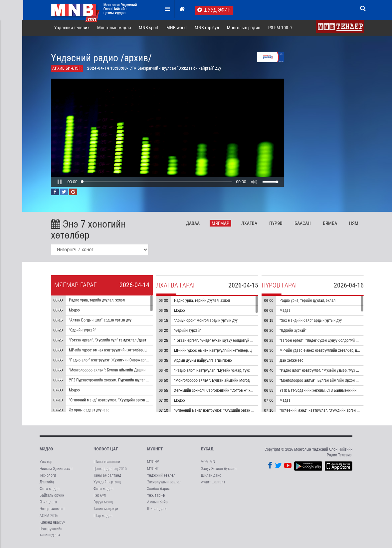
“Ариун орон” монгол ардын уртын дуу (206, 320)
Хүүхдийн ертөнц (107, 482)
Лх (250, 223)
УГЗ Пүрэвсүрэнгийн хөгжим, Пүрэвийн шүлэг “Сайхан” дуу (118, 380)
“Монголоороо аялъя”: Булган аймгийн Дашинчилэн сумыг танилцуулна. (130, 370)
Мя (221, 223)
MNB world (177, 28)
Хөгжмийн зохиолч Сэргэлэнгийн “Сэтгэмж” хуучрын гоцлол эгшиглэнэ (234, 390)
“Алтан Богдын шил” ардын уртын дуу (100, 320)
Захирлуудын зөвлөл (164, 482)
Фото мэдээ (50, 489)
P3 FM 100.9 (280, 28)
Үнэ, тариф (156, 496)
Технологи (48, 475)
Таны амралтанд (107, 475)
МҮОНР (153, 462)
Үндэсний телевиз (72, 28)
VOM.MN (208, 462)
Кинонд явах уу (52, 522)
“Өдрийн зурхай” (83, 330)
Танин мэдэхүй (106, 509)
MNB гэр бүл (207, 28)
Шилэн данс (157, 509)
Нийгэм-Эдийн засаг (56, 469)
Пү (276, 223)
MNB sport (149, 28)
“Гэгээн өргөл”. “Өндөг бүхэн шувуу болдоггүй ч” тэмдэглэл (224, 340)
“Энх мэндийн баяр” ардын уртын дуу (311, 320)
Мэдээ (75, 310)
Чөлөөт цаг (106, 449)
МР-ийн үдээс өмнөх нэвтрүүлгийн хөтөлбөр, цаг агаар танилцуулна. (126, 350)
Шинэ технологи (107, 462)
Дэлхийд (47, 482)
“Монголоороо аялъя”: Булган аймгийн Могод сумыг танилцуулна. (230, 380)
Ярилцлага (48, 502)
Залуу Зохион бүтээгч (219, 469)
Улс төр (46, 462)
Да (194, 223)
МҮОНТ (153, 469)
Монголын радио (244, 28)
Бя (330, 223)
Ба (303, 223)
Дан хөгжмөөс (292, 360)
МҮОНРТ (155, 449)
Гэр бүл (100, 496)
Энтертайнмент (52, 509)
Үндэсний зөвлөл (161, 475)
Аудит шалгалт (213, 482)
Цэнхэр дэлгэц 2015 (110, 469)
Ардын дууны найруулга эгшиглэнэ (204, 360)
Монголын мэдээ (114, 28)
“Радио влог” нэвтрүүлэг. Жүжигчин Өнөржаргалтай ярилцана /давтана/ (130, 360)
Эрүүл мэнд (103, 502)
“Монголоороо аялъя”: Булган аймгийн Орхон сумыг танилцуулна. (335, 380)
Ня (354, 223)
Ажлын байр (157, 502)
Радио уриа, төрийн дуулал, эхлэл (97, 300)
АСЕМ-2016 (49, 516)
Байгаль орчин (52, 496)
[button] (60, 182)
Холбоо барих (158, 489)
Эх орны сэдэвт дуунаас (90, 410)
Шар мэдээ (103, 516)
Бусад (207, 449)
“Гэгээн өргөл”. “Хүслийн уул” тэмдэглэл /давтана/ (112, 340)
